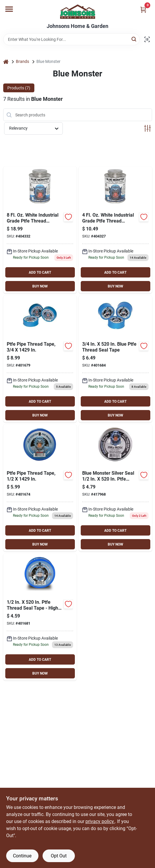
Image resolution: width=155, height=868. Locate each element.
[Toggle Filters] (148, 128)
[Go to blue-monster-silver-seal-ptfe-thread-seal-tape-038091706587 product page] (115, 488)
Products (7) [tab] (19, 88)
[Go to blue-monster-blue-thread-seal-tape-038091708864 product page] (40, 359)
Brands (22, 61)
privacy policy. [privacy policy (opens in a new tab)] (100, 821)
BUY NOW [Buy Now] (40, 286)
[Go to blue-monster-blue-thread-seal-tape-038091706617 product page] (40, 617)
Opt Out (59, 856)
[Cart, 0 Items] (143, 10)
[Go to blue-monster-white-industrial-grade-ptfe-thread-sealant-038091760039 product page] (40, 230)
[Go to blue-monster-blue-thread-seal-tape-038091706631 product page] (115, 359)
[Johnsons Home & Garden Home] (77, 12)
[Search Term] (71, 39)
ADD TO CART (40, 272)
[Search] (134, 39)
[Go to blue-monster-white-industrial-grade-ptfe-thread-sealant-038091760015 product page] (115, 230)
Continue (22, 856)
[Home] (6, 62)
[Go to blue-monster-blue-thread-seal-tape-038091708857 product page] (40, 488)
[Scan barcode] (147, 39)
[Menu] (9, 9)
